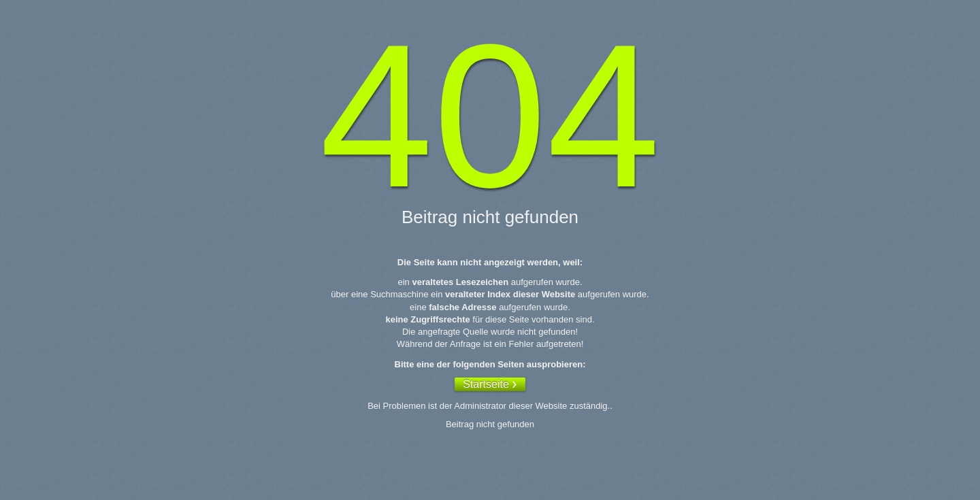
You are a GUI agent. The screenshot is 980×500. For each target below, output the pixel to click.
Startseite (486, 384)
